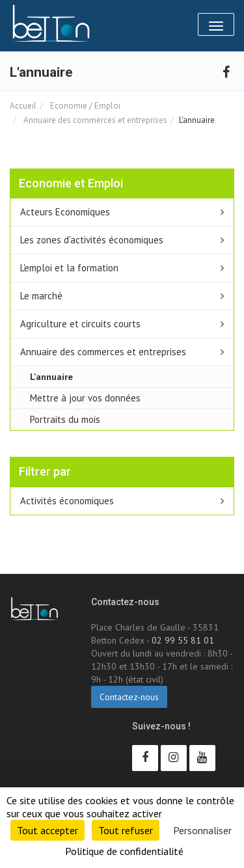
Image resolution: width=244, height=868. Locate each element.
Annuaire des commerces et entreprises (94, 120)
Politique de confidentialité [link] (124, 851)
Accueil (23, 106)
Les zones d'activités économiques (92, 240)
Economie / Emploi (84, 106)
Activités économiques (67, 501)
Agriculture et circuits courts (80, 324)
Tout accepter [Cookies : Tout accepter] (47, 830)
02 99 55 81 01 (183, 640)
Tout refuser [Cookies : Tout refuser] (126, 830)
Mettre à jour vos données (85, 398)
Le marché (41, 296)
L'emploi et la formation (69, 268)
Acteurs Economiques (65, 212)
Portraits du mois (65, 419)
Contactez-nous (129, 697)
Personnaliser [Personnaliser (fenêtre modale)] (202, 830)
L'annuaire (51, 376)
